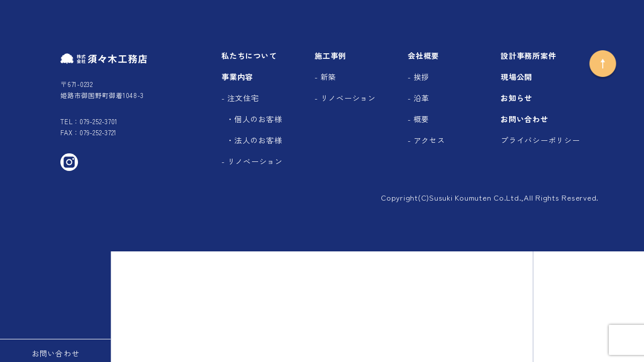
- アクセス (426, 140)
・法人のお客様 (254, 140)
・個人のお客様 (254, 119)
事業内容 (237, 77)
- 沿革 (418, 98)
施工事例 (330, 56)
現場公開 (516, 77)
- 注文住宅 (240, 98)
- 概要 (418, 119)
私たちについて (249, 56)
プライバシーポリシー (540, 140)
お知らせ (516, 98)
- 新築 (325, 77)
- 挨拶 (418, 77)
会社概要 (423, 56)
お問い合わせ (525, 119)
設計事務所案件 (528, 56)
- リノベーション (252, 161)
